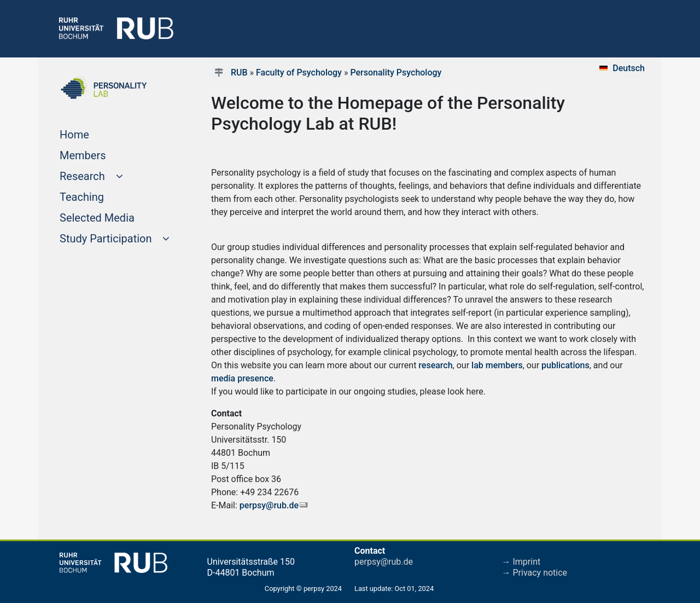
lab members (497, 365)
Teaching (103, 196)
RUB (239, 73)
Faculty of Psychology (299, 73)
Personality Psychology (396, 73)
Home (95, 134)
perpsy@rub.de (269, 505)
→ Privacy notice (535, 573)
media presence (242, 378)
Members (103, 154)
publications (565, 365)
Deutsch (629, 68)
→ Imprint (521, 562)
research (435, 365)
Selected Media (118, 217)
